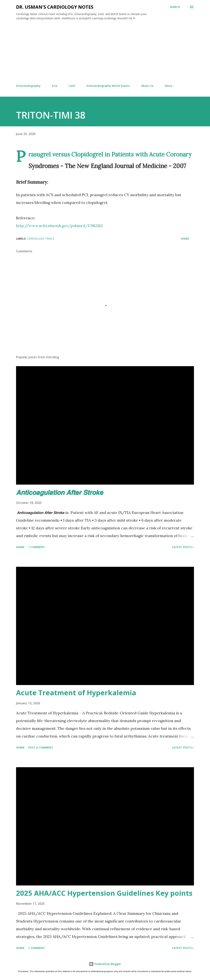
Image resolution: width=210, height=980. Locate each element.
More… (170, 86)
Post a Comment (41, 747)
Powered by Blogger (105, 964)
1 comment (37, 547)
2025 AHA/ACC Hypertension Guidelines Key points (104, 893)
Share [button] (185, 239)
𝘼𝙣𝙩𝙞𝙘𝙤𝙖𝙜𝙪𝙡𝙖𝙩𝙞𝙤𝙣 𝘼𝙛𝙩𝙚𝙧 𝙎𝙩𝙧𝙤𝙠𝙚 (60, 492)
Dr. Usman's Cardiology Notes (55, 7)
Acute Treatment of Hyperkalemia (76, 693)
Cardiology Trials (41, 239)
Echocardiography (28, 86)
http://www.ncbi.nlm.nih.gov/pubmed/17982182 (60, 226)
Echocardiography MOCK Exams (108, 86)
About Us (147, 86)
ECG (55, 86)
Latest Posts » (183, 547)
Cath (72, 86)
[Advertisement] (105, 52)
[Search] (175, 7)
